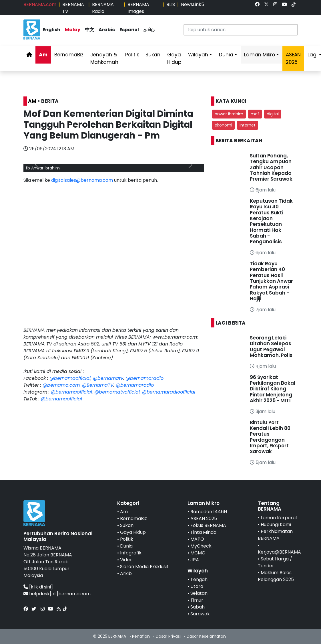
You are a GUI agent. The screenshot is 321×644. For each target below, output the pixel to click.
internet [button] (248, 125)
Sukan (153, 55)
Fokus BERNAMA (208, 525)
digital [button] (273, 114)
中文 (89, 30)
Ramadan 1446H (209, 512)
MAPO (197, 539)
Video (126, 560)
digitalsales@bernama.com (82, 180)
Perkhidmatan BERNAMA (275, 535)
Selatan (199, 593)
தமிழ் (149, 30)
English (51, 30)
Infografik (131, 553)
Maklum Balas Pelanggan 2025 (276, 576)
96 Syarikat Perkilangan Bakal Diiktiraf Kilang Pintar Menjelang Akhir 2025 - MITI (273, 389)
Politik (132, 55)
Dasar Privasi (168, 636)
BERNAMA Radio (103, 8)
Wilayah (198, 55)
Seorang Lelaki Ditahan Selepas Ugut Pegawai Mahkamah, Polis (271, 346)
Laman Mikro (260, 55)
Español (129, 30)
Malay (73, 30)
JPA (195, 560)
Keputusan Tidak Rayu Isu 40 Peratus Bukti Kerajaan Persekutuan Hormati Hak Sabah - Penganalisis (271, 221)
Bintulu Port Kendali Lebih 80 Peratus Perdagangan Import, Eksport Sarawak (270, 437)
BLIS (171, 4)
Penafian (141, 636)
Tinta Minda (203, 532)
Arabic (107, 30)
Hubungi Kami (276, 525)
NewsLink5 (193, 4)
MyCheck (201, 546)
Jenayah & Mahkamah (104, 58)
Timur (197, 600)
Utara (197, 586)
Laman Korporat (279, 518)
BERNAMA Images (138, 8)
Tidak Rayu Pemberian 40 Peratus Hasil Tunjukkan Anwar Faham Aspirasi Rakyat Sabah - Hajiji (271, 281)
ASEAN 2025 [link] (293, 58)
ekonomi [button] (223, 125)
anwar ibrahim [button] (229, 114)
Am (43, 55)
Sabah (198, 607)
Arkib (126, 573)
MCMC (198, 553)
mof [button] (255, 114)
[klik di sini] (41, 587)
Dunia (226, 55)
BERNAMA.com (40, 4)
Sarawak (200, 614)
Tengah (199, 579)
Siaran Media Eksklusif (144, 567)
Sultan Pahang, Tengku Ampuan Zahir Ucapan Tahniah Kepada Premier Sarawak (271, 167)
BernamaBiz (69, 55)
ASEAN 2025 (204, 518)
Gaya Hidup (174, 58)
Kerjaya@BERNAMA (279, 552)
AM (32, 101)
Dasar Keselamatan (206, 636)
